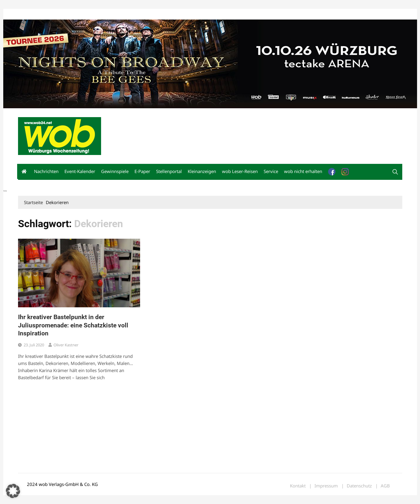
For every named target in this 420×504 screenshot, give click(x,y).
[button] (395, 172)
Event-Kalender (80, 171)
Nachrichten (46, 171)
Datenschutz (359, 486)
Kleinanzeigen (202, 171)
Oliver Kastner (66, 345)
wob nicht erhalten (59, 14)
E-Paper (142, 171)
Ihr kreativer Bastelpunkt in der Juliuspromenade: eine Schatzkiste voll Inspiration (73, 325)
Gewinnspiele (115, 171)
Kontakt (85, 14)
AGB (385, 486)
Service (271, 171)
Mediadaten (29, 14)
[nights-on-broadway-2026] (210, 63)
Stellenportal (169, 171)
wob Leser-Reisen (240, 171)
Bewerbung (129, 14)
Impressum (106, 14)
